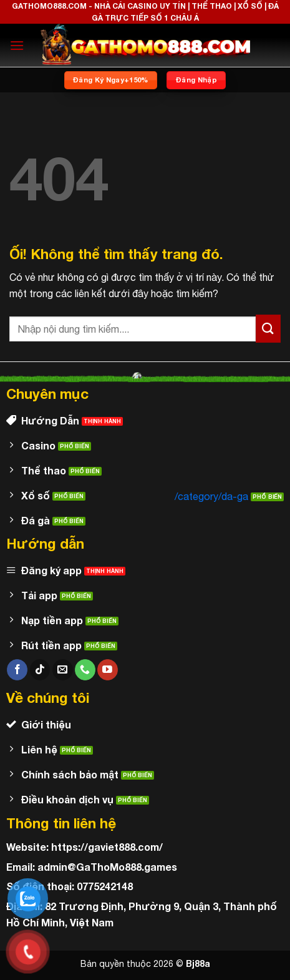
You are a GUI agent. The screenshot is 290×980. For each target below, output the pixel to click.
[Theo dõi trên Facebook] (17, 670)
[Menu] (17, 45)
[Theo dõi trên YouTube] (108, 670)
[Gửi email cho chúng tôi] (63, 670)
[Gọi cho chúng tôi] (85, 670)
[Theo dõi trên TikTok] (40, 670)
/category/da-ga (211, 496)
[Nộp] (268, 329)
